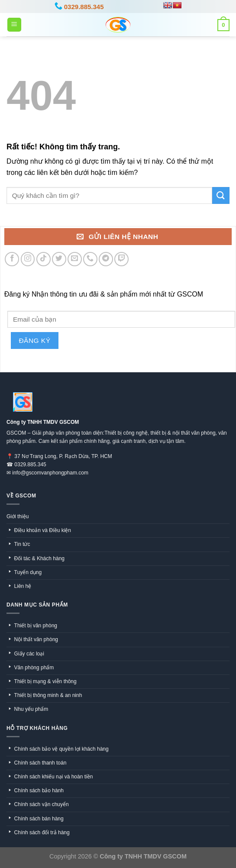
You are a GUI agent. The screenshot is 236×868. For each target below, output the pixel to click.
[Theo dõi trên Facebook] (12, 259)
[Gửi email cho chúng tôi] (75, 259)
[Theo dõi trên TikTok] (44, 259)
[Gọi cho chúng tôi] (90, 259)
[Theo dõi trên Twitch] (121, 259)
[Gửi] (221, 195)
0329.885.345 (30, 465)
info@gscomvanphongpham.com (50, 473)
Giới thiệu (18, 516)
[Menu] (15, 25)
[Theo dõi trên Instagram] (28, 259)
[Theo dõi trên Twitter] (59, 259)
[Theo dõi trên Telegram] (106, 259)
